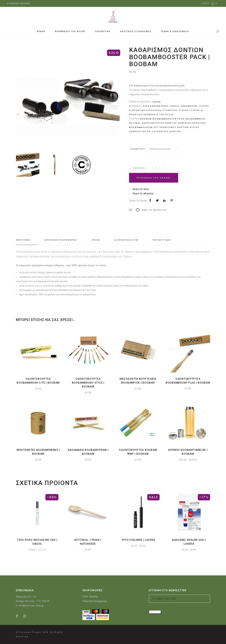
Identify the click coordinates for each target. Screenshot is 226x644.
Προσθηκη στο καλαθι (154, 178)
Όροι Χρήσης (90, 596)
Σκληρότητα (138, 149)
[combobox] (164, 149)
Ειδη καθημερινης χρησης (161, 106)
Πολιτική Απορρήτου (95, 601)
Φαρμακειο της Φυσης (159, 115)
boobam (146, 119)
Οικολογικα (154, 110)
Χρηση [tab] (96, 240)
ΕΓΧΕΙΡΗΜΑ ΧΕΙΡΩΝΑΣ (19, 3)
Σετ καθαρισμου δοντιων (171, 127)
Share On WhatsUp (143, 194)
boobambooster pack (169, 119)
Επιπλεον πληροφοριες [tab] (61, 240)
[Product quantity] (156, 168)
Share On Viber (141, 189)
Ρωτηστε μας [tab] (162, 240)
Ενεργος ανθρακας (178, 123)
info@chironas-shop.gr (31, 606)
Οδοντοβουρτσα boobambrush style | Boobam (88, 383)
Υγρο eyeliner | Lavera (138, 540)
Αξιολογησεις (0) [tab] (127, 240)
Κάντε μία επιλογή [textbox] (160, 149)
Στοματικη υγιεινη (176, 110)
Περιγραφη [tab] (23, 240)
